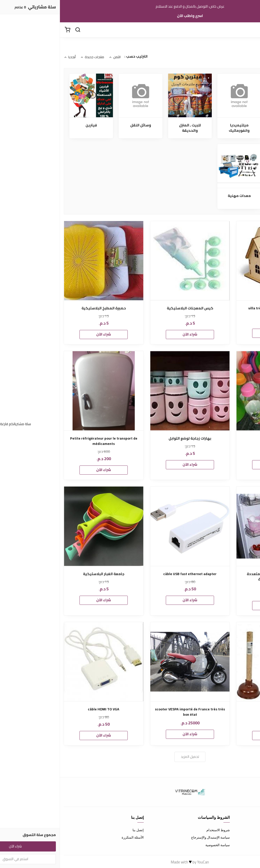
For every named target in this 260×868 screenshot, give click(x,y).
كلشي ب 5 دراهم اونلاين (229, 198)
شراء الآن (216, 333)
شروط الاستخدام (158, 830)
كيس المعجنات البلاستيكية (130, 308)
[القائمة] (252, 30)
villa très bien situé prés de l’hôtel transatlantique (216, 311)
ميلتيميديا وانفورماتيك (179, 128)
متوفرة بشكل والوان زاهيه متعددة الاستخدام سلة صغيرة (216, 577)
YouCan (143, 862)
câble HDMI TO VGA (44, 709)
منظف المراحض (216, 709)
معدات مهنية (179, 196)
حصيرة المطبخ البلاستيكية (44, 308)
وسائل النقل (81, 125)
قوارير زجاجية (216, 438)
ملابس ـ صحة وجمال (229, 125)
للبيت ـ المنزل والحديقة (130, 128)
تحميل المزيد (130, 757)
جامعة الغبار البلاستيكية (44, 574)
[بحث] (18, 30)
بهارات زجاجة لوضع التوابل (130, 438)
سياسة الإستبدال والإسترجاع (151, 837)
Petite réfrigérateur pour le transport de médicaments (44, 441)
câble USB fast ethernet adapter (130, 574)
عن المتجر (249, 830)
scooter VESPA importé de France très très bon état (130, 712)
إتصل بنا (78, 830)
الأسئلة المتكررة (73, 837)
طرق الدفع (249, 837)
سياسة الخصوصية (158, 845)
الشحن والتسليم (245, 845)
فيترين (31, 125)
